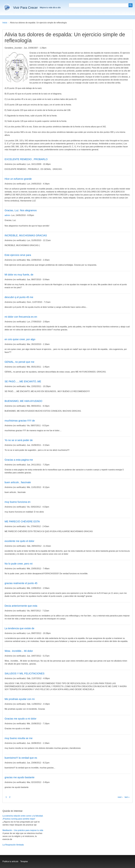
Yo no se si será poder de (19, 440)
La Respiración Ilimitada (13, 845)
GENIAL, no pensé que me (19, 362)
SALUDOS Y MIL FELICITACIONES (24, 673)
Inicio (5, 23)
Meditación (69, 17)
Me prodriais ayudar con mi (20, 699)
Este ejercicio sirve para (18, 255)
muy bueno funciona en (18, 502)
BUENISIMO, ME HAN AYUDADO (23, 401)
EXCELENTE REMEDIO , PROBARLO (26, 159)
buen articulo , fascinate (18, 482)
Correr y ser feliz (39, 17)
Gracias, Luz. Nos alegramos (21, 210)
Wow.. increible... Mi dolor (19, 651)
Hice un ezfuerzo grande (18, 179)
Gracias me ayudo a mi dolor (21, 719)
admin (7, 215)
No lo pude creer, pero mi (19, 564)
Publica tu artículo (10, 861)
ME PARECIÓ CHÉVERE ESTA (22, 521)
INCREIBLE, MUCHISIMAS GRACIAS (26, 235)
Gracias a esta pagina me (19, 460)
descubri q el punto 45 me (19, 297)
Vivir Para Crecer (25, 8)
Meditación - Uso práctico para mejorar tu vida (23, 830)
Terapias (24, 861)
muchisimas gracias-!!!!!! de (20, 421)
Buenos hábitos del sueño (15, 17)
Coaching (55, 17)
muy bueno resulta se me (19, 738)
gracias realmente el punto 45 (21, 583)
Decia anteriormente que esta (21, 606)
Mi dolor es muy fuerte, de (19, 275)
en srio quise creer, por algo (20, 339)
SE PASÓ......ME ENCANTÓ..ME (23, 381)
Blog (81, 17)
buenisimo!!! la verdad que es (21, 758)
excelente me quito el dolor (19, 541)
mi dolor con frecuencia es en (21, 317)
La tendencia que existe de (19, 628)
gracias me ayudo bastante (20, 777)
